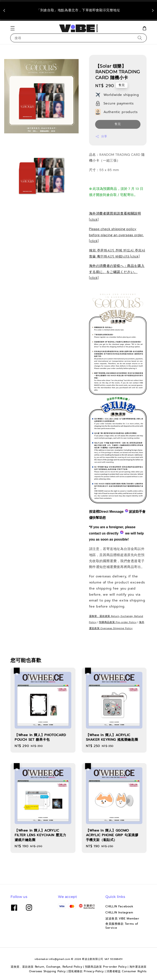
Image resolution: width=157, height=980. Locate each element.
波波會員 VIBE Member (122, 919)
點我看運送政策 (79, 16)
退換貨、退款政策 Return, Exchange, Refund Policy (46, 967)
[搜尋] (140, 38)
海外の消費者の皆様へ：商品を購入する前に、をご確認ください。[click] (117, 272)
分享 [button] (101, 136)
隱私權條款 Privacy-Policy (86, 971)
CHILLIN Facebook (119, 907)
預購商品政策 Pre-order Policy (118, 622)
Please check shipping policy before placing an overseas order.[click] (116, 235)
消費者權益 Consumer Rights (126, 971)
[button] (13, 28)
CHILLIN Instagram (119, 912)
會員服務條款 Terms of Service (122, 926)
